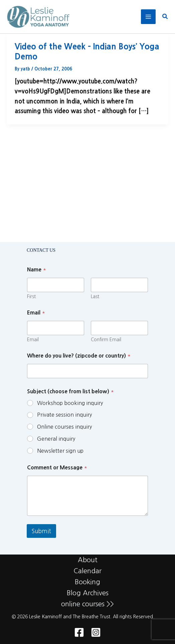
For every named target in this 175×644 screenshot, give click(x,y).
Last (95, 296)
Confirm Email (106, 340)
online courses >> (87, 604)
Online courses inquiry (64, 427)
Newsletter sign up (60, 451)
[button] (165, 17)
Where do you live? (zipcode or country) (79, 356)
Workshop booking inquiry (70, 403)
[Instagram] (96, 632)
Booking (87, 582)
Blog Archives (88, 593)
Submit (41, 531)
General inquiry (56, 439)
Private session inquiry (64, 415)
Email (33, 340)
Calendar (87, 571)
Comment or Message (57, 467)
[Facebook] (79, 632)
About (88, 560)
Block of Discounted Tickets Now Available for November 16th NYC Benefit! (79, 160)
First (31, 296)
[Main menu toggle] (148, 17)
